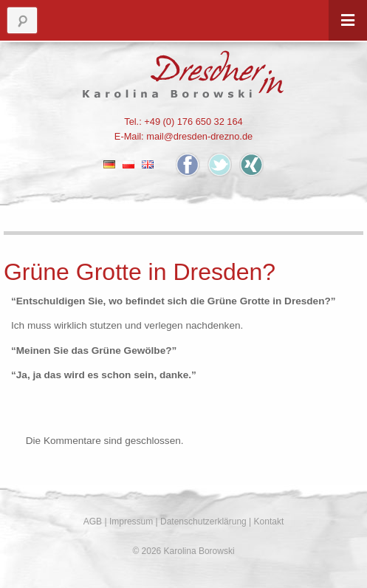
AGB (93, 522)
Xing (251, 164)
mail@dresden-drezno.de (199, 136)
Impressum (131, 522)
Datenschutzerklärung (203, 522)
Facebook (188, 164)
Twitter (220, 164)
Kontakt (269, 522)
